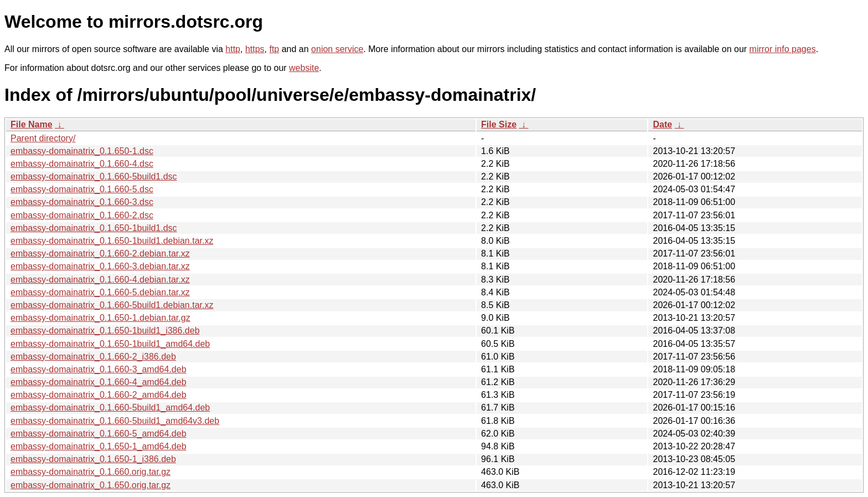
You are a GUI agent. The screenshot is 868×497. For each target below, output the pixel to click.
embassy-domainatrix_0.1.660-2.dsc (82, 215)
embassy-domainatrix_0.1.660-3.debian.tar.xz (100, 266)
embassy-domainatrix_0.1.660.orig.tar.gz (91, 472)
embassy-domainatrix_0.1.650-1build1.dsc (94, 228)
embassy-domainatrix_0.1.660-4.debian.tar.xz (100, 280)
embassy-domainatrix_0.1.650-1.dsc (82, 151)
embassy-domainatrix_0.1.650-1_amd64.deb (99, 446)
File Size (499, 124)
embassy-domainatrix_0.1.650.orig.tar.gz (91, 485)
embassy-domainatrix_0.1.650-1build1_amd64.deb (110, 344)
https (255, 49)
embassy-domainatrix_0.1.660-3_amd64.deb (99, 369)
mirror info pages (783, 49)
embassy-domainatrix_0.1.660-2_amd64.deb (99, 395)
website (304, 68)
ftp (274, 49)
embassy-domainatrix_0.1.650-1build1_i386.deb (105, 331)
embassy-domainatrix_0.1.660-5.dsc (82, 189)
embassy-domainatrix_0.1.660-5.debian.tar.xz (100, 292)
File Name (32, 124)
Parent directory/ (43, 138)
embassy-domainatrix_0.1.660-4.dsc (82, 164)
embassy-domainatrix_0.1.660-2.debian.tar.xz (100, 253)
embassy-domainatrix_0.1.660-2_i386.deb (93, 357)
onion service (337, 49)
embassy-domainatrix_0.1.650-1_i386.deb (93, 459)
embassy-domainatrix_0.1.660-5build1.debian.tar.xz (112, 305)
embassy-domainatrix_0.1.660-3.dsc (82, 202)
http (233, 49)
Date (662, 124)
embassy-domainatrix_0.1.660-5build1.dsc (94, 176)
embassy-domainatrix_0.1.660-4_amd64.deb (99, 382)
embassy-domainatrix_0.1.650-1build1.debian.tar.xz (112, 241)
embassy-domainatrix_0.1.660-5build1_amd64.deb (110, 408)
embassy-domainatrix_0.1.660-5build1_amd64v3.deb (115, 421)
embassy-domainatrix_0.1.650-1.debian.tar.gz (100, 318)
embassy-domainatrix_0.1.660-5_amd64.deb (99, 434)
